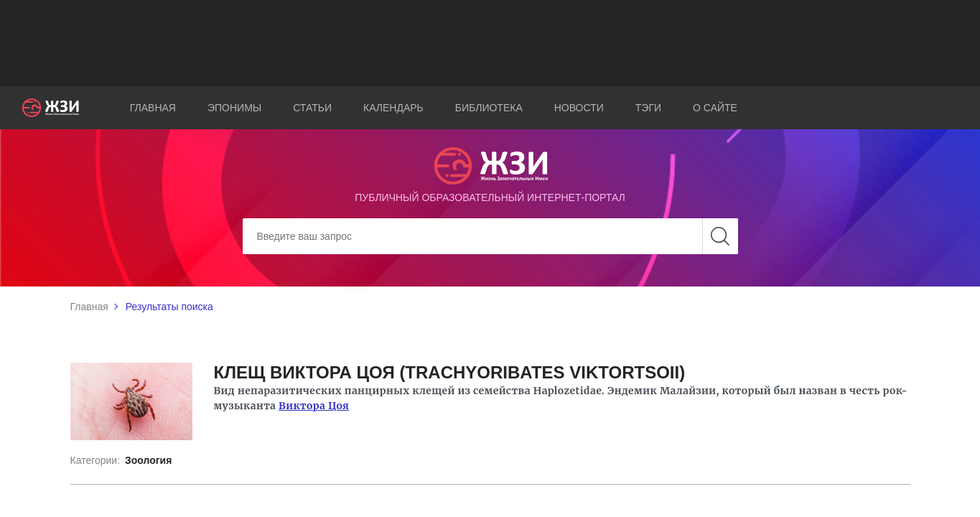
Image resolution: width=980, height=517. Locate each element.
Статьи (312, 108)
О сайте (715, 108)
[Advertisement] (490, 43)
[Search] (490, 236)
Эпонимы (234, 108)
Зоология (148, 460)
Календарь (393, 108)
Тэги (648, 108)
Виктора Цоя (314, 406)
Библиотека (489, 108)
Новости (579, 108)
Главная (153, 108)
